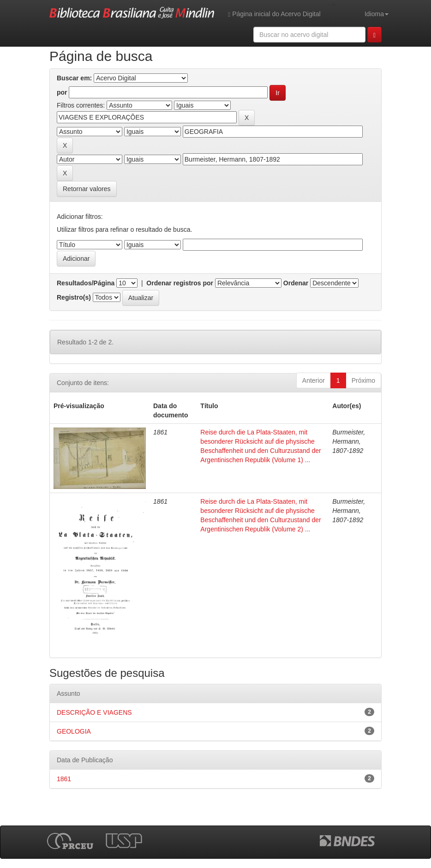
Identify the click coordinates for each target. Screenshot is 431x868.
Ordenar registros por (180, 283)
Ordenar (296, 283)
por (62, 92)
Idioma (377, 14)
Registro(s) (74, 297)
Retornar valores (87, 189)
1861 (64, 779)
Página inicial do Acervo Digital (274, 14)
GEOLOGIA (74, 731)
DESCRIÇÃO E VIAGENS (94, 712)
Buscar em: (74, 78)
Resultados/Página (86, 283)
